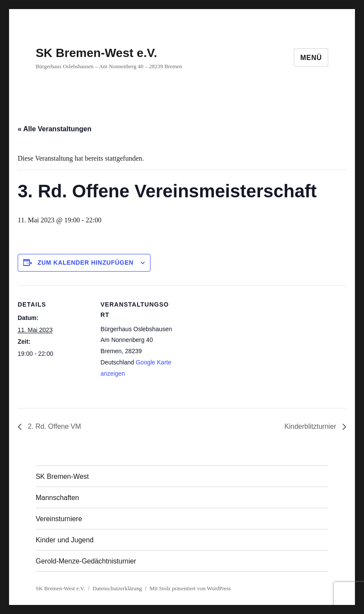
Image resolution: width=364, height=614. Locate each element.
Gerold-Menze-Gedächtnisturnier (86, 561)
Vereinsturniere (59, 519)
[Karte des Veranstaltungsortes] (229, 345)
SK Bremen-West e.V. (97, 53)
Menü (311, 58)
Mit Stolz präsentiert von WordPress (190, 588)
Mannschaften (58, 498)
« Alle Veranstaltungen (55, 129)
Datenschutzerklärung (117, 588)
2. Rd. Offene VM (53, 426)
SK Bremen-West (62, 476)
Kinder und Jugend (65, 540)
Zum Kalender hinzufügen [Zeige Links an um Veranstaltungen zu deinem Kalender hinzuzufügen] (86, 263)
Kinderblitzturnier (312, 426)
